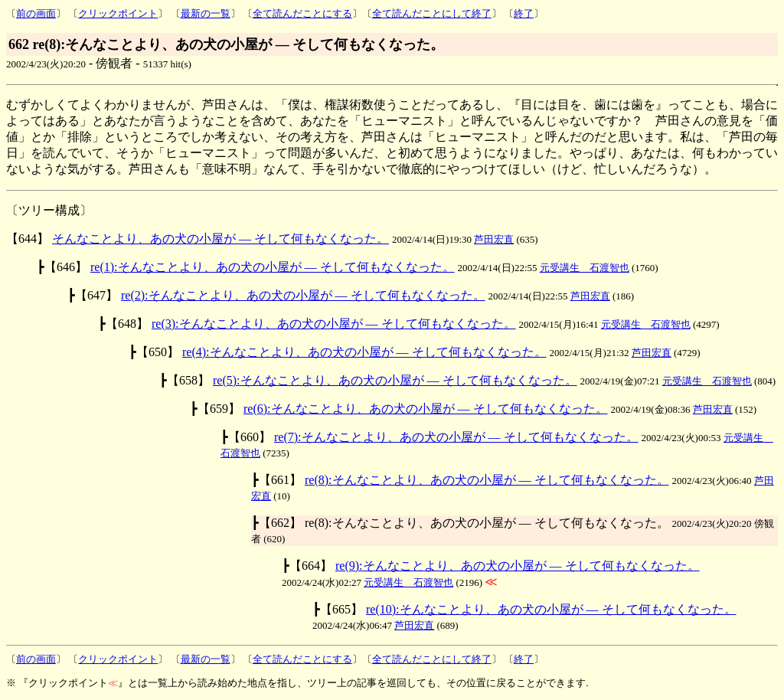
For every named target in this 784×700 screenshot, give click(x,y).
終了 (524, 13)
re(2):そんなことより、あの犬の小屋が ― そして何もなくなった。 (303, 295)
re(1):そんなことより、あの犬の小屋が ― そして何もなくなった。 (273, 267)
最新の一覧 (206, 13)
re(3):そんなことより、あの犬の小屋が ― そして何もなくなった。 (334, 324)
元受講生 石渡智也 (585, 268)
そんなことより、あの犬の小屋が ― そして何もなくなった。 (220, 239)
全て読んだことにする (302, 13)
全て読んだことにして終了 (432, 13)
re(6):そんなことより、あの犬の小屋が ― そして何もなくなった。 (426, 409)
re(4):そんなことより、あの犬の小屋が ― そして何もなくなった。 (364, 352)
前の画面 (36, 13)
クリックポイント (118, 13)
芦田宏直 (494, 239)
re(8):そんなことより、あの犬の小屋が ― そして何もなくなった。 (487, 480)
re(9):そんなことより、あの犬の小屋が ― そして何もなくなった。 (518, 566)
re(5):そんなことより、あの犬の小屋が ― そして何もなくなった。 (395, 380)
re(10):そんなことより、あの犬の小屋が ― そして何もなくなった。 (551, 609)
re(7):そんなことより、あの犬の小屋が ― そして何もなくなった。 (456, 437)
